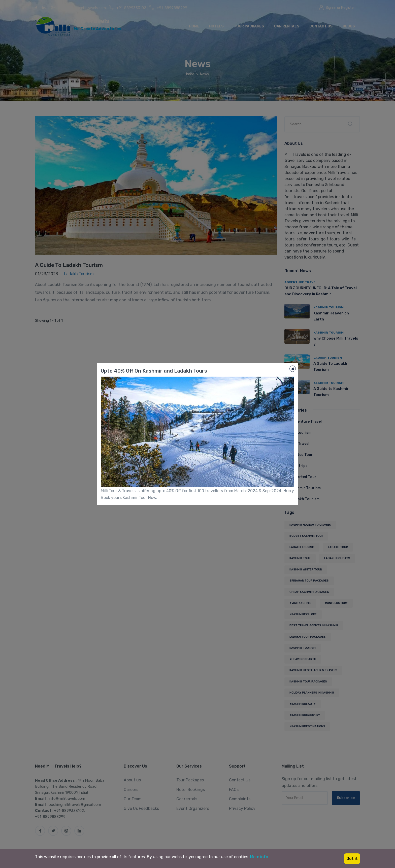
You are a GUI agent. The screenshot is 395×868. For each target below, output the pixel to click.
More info (259, 857)
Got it (352, 859)
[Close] (293, 369)
